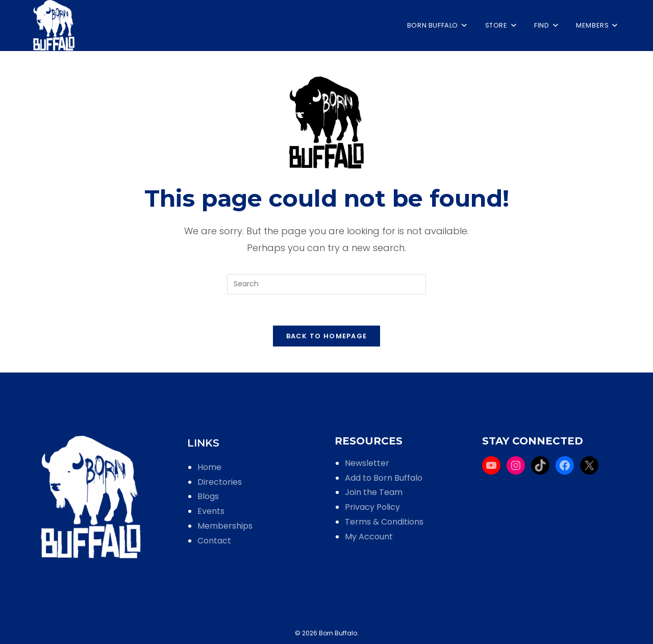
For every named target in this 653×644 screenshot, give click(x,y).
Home (209, 467)
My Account (369, 537)
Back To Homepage (327, 336)
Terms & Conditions (384, 522)
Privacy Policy (372, 507)
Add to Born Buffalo (384, 478)
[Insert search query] (326, 284)
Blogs (208, 496)
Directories (220, 482)
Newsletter (367, 463)
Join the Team (374, 492)
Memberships (225, 526)
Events (211, 511)
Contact (214, 541)
